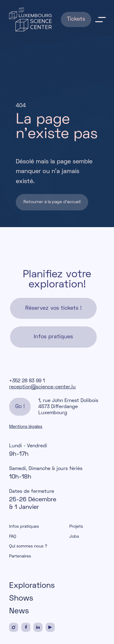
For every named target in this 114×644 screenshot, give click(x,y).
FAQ (13, 537)
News (19, 612)
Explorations (32, 586)
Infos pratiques (53, 337)
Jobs (74, 537)
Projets (76, 527)
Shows (21, 599)
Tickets (76, 19)
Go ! (20, 407)
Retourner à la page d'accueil (52, 202)
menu (100, 19)
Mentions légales (26, 427)
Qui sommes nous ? (28, 546)
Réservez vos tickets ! (53, 309)
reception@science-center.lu (42, 387)
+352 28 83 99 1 (27, 381)
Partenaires (20, 556)
